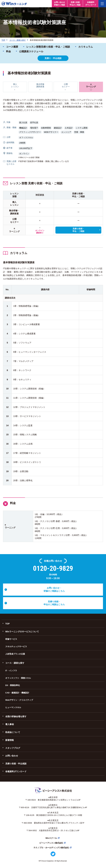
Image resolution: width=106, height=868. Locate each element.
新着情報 (10, 740)
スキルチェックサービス (16, 646)
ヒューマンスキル (13, 707)
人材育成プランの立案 (15, 654)
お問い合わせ (12, 756)
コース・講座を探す (15, 663)
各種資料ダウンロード (16, 771)
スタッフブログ (13, 748)
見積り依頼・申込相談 (16, 764)
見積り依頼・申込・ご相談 (78, 230)
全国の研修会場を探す (16, 716)
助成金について (13, 732)
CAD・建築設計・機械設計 (17, 693)
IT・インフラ (11, 671)
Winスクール (51, 838)
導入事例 (10, 724)
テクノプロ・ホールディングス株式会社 (51, 848)
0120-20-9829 (53, 568)
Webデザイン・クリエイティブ (19, 700)
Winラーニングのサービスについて (22, 632)
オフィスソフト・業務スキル (18, 678)
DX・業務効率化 (13, 685)
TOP (7, 624)
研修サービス (11, 639)
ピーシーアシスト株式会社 (51, 843)
